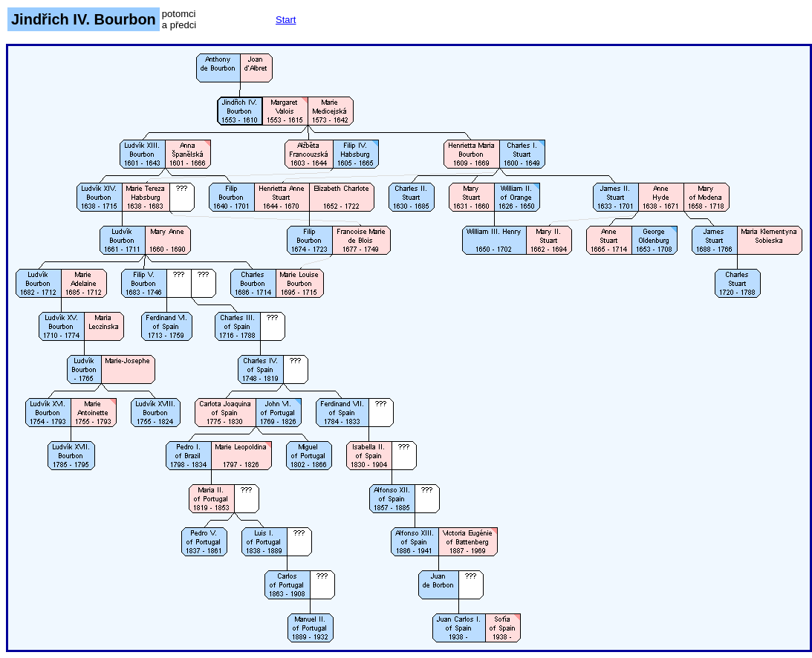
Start (286, 20)
